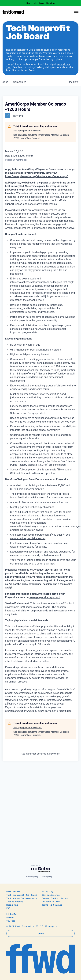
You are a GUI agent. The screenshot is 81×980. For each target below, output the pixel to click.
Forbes (10, 917)
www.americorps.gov (22, 547)
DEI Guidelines (51, 895)
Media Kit (12, 905)
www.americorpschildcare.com (28, 538)
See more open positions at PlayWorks (40, 754)
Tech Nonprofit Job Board (22, 895)
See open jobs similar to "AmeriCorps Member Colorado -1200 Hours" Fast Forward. (41, 137)
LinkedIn (11, 914)
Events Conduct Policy (55, 898)
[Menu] (76, 12)
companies (20, 82)
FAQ (8, 908)
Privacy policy (32, 877)
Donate (40, 933)
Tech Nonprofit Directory (22, 898)
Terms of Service (52, 905)
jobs (5, 82)
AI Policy (48, 891)
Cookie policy (46, 877)
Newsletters (13, 891)
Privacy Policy (51, 902)
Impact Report (15, 902)
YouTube (11, 921)
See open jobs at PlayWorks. (28, 131)
